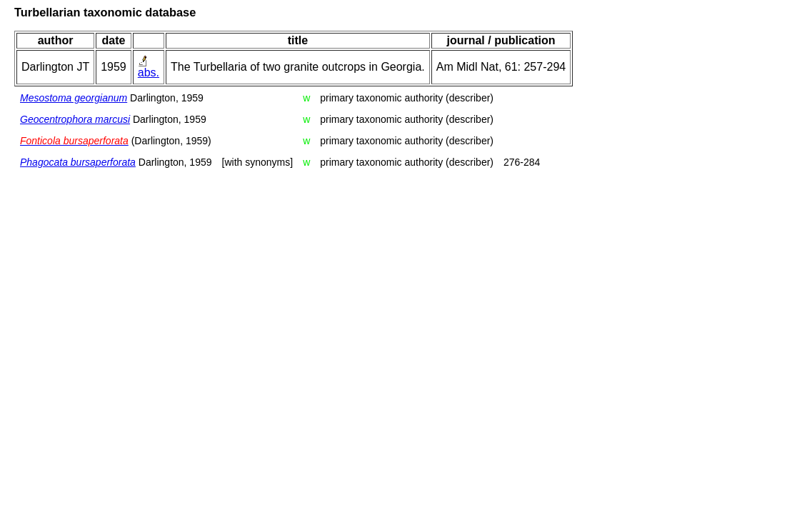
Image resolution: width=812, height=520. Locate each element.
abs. (149, 72)
